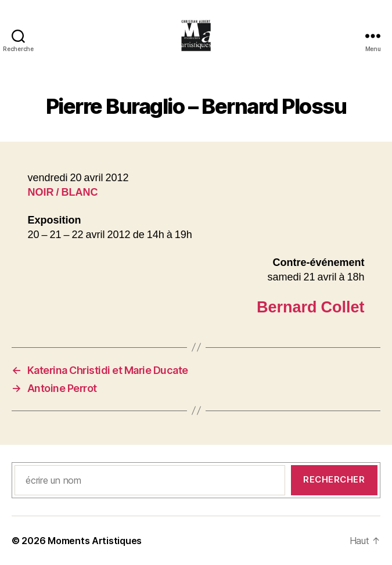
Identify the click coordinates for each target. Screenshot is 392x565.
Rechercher (334, 479)
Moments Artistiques (95, 541)
